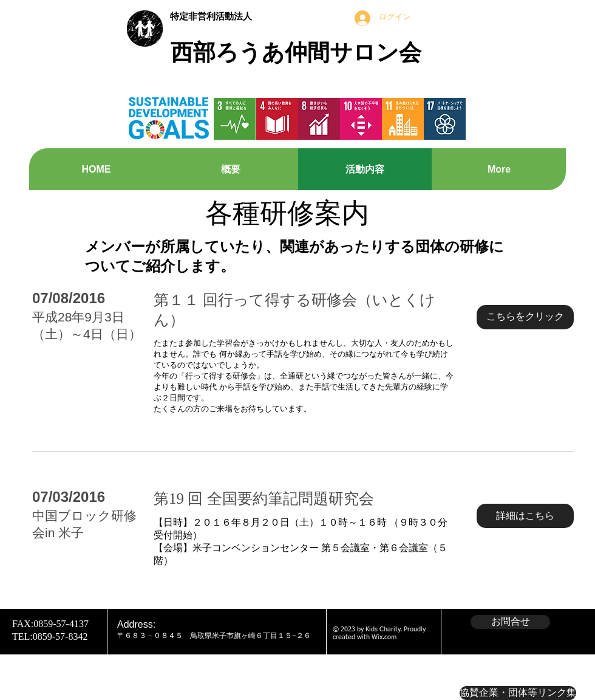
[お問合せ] (510, 622)
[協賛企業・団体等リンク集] (518, 693)
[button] (525, 317)
